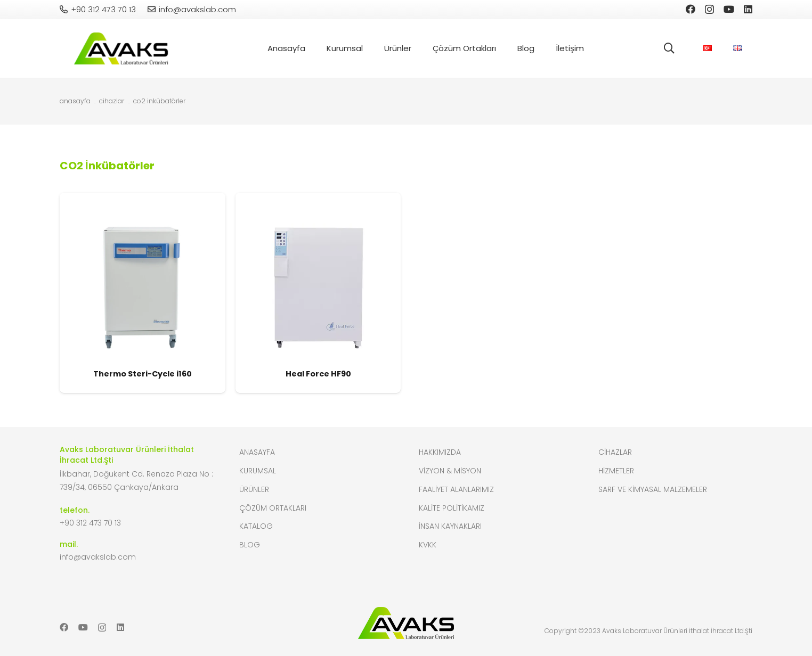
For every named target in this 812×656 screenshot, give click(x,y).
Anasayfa (257, 452)
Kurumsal (258, 471)
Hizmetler (616, 471)
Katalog (256, 526)
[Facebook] (691, 9)
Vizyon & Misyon (450, 471)
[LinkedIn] (748, 9)
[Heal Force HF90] (318, 198)
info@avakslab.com (98, 557)
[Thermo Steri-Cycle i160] (143, 198)
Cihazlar (615, 452)
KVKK (428, 545)
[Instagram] (709, 10)
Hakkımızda (440, 452)
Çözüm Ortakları (273, 508)
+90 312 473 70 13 (90, 523)
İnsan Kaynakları (450, 526)
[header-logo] (121, 48)
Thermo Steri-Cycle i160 (143, 374)
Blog (250, 545)
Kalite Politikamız (452, 508)
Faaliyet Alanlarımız (456, 489)
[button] (669, 48)
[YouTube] (729, 9)
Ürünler (254, 489)
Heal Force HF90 (318, 374)
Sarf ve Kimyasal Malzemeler (653, 489)
